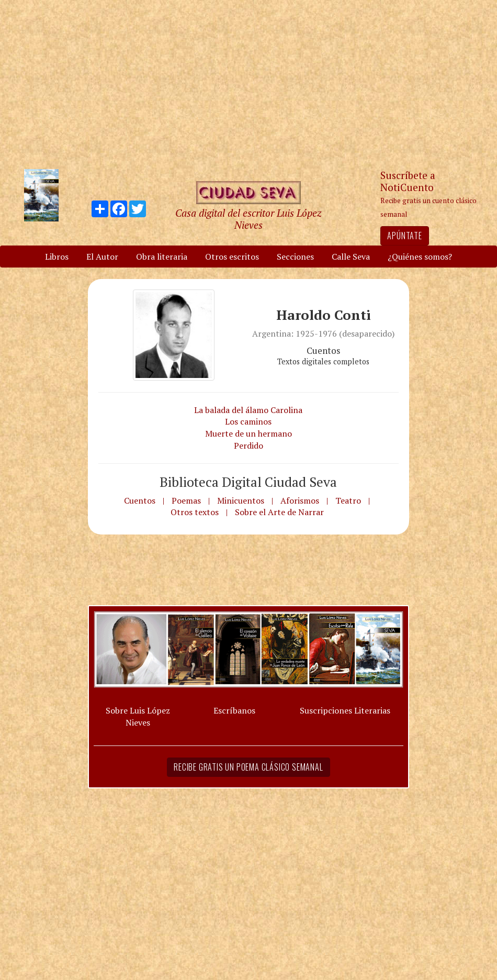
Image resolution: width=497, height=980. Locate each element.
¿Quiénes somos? (420, 257)
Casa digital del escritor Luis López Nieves (248, 219)
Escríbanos (234, 710)
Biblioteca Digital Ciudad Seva (248, 482)
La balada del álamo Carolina (248, 410)
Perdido (249, 446)
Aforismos (300, 500)
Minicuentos (241, 500)
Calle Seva (351, 257)
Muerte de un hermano (249, 433)
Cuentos (140, 500)
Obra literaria (162, 257)
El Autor (102, 257)
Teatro (348, 500)
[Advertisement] (249, 84)
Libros (57, 257)
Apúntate (404, 236)
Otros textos (195, 512)
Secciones (295, 257)
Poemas (186, 500)
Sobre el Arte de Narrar (279, 512)
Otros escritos (232, 257)
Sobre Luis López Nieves (138, 716)
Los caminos (248, 421)
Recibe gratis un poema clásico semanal (248, 767)
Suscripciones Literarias (345, 710)
